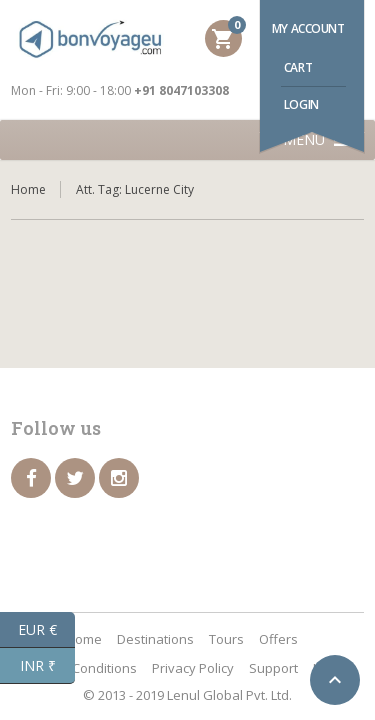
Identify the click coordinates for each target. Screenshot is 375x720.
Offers (278, 639)
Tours (226, 639)
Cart (298, 67)
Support (273, 668)
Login (301, 104)
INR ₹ (48, 666)
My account (308, 28)
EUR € (46, 630)
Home (28, 189)
